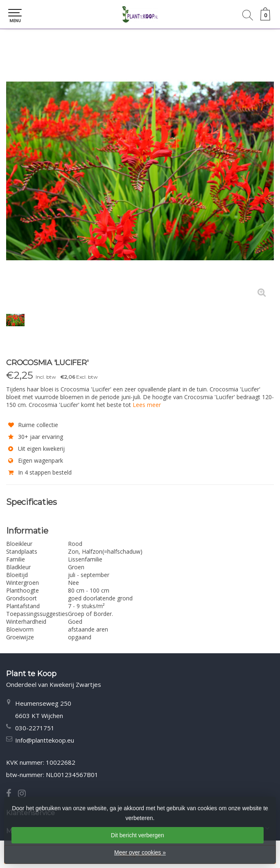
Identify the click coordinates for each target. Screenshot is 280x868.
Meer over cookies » (140, 852)
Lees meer (147, 405)
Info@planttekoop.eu (45, 740)
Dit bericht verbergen (138, 835)
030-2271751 (35, 728)
